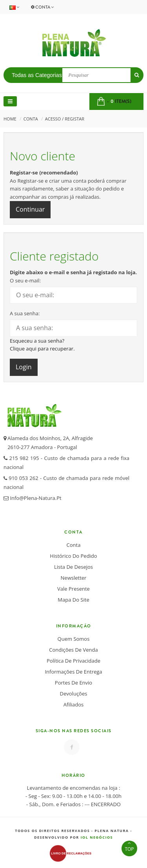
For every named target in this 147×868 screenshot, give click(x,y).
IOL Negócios (97, 837)
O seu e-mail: (25, 280)
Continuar (30, 209)
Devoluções (74, 694)
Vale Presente (73, 589)
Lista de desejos (73, 567)
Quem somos (74, 639)
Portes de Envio (73, 683)
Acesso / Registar (65, 119)
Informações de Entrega (73, 672)
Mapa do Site (73, 600)
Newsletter (74, 578)
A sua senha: (25, 313)
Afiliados (74, 704)
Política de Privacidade (73, 661)
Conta (42, 7)
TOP (129, 846)
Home (10, 119)
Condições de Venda (73, 650)
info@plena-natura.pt (35, 498)
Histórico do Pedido (73, 556)
